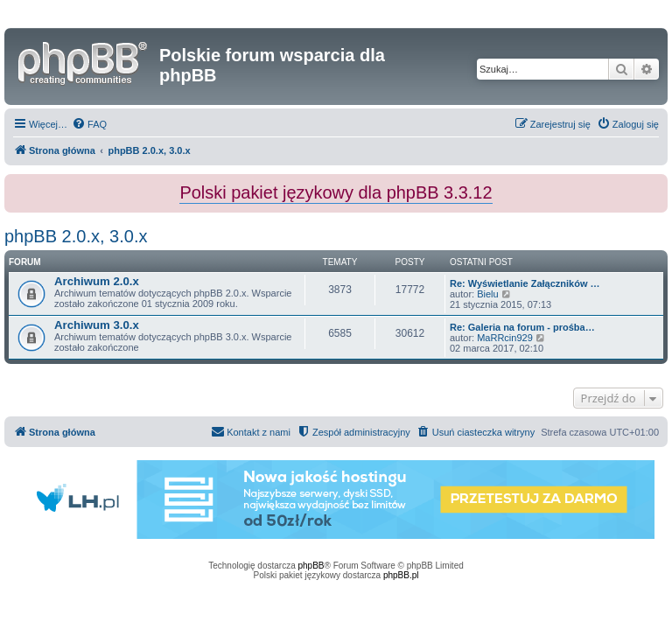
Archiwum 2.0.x (97, 281)
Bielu (487, 294)
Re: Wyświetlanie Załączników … (525, 283)
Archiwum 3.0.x (97, 325)
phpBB (311, 566)
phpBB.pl (401, 575)
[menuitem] (89, 124)
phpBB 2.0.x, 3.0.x (76, 236)
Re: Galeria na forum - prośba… (522, 327)
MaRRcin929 (505, 338)
